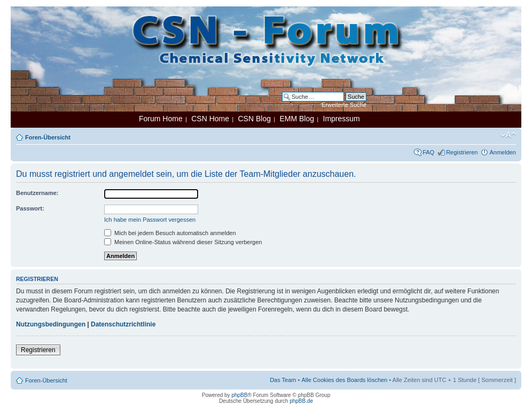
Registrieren (462, 152)
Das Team (283, 380)
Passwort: (30, 208)
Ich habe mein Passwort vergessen (150, 220)
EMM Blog (297, 119)
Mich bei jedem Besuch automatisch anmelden (170, 233)
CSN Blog (254, 119)
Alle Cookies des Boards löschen (344, 380)
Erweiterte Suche (344, 105)
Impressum (342, 119)
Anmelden (503, 152)
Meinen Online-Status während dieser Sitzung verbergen (183, 242)
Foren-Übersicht (48, 137)
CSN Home (210, 119)
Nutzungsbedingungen (51, 324)
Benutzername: (37, 193)
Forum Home (161, 119)
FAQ (428, 152)
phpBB (239, 395)
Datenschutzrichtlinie (123, 324)
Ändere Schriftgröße (508, 135)
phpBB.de (301, 401)
